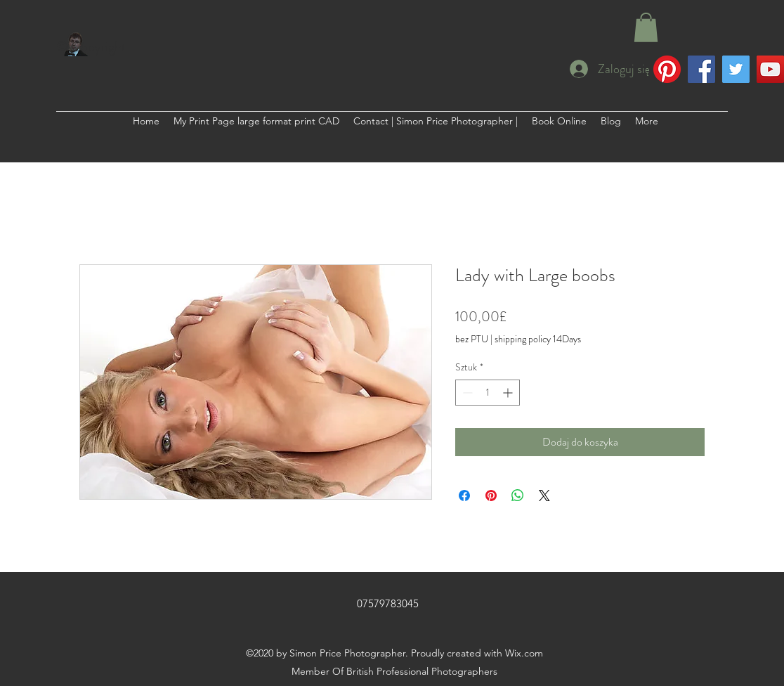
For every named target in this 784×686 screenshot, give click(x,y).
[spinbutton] (488, 393)
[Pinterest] (667, 69)
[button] (646, 27)
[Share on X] (544, 496)
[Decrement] (466, 393)
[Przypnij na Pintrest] (491, 496)
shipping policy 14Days (538, 339)
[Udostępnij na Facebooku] (464, 496)
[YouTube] (770, 69)
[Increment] (509, 393)
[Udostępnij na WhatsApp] (518, 496)
